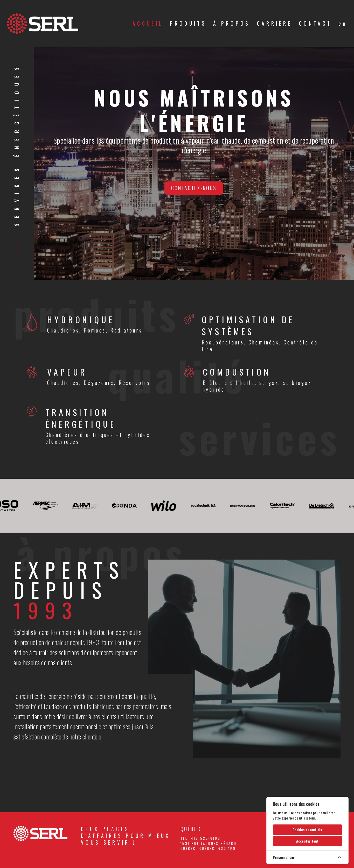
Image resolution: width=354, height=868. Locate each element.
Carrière (275, 23)
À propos (232, 23)
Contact (315, 23)
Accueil (148, 23)
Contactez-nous (194, 188)
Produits (188, 23)
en (343, 23)
